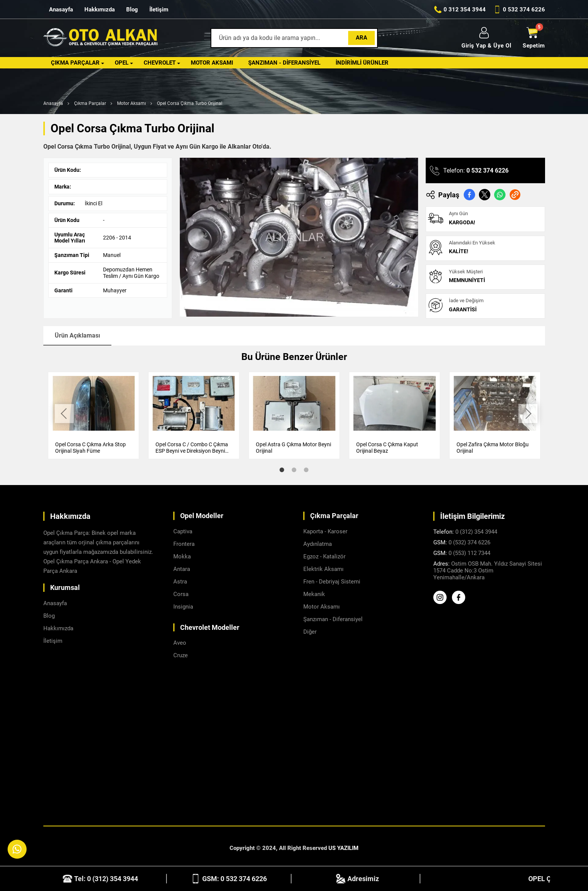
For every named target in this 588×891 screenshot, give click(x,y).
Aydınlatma (318, 544)
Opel (122, 63)
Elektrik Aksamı (323, 569)
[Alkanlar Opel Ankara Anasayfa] (100, 38)
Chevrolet (160, 63)
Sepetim (534, 38)
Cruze (181, 655)
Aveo (180, 643)
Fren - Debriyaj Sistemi (332, 582)
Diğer (310, 632)
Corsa (181, 594)
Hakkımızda (100, 10)
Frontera (184, 544)
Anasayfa (61, 10)
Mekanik (314, 594)
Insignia (183, 607)
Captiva (183, 531)
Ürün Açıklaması (77, 335)
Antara (182, 569)
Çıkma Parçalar (75, 63)
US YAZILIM (343, 848)
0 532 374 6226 (487, 170)
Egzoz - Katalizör (324, 556)
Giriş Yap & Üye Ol (486, 38)
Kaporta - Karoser (325, 531)
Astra (180, 582)
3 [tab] (306, 470)
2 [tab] (294, 470)
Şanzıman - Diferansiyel (284, 63)
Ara (361, 38)
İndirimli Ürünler (362, 63)
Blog (132, 10)
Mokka (182, 556)
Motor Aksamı (212, 63)
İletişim (159, 10)
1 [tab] (282, 470)
